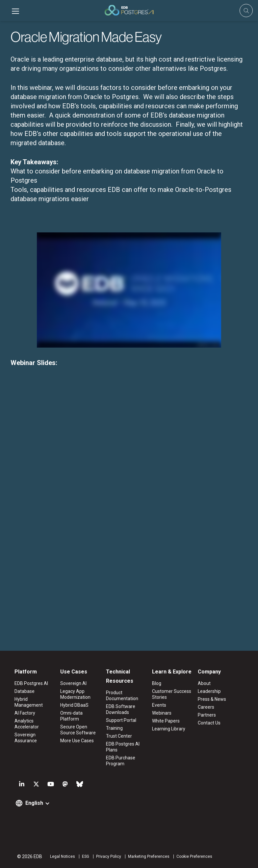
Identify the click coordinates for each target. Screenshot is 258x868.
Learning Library (169, 729)
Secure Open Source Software (78, 730)
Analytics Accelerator (27, 724)
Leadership (209, 691)
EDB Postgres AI (31, 683)
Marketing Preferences (149, 856)
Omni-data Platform (71, 716)
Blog (157, 683)
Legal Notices (63, 856)
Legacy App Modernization (75, 694)
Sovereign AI (73, 683)
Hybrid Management (29, 702)
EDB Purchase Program (121, 761)
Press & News (212, 699)
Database (25, 691)
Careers (206, 707)
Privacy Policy (109, 856)
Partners (207, 715)
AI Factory (25, 713)
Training (114, 728)
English (34, 803)
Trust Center (119, 736)
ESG (86, 856)
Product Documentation (122, 696)
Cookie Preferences (194, 856)
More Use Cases (77, 741)
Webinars (162, 713)
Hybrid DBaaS (74, 705)
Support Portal (121, 720)
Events (159, 705)
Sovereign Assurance (26, 738)
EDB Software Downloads (121, 709)
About (204, 683)
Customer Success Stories (172, 694)
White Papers (166, 721)
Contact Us (209, 723)
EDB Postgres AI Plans (123, 747)
